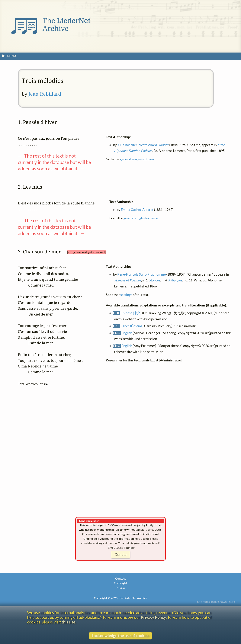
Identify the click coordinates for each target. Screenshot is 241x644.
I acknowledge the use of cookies (120, 635)
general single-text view (137, 159)
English (127, 333)
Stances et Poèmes (128, 280)
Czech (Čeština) (132, 326)
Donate (121, 554)
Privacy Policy (153, 617)
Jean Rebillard (45, 94)
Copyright (120, 583)
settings (126, 295)
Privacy (121, 587)
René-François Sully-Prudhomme (141, 274)
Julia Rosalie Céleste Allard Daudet (143, 145)
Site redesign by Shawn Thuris (216, 602)
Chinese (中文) (131, 313)
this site (68, 622)
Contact (120, 578)
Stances (155, 280)
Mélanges (175, 280)
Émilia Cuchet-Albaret (137, 209)
